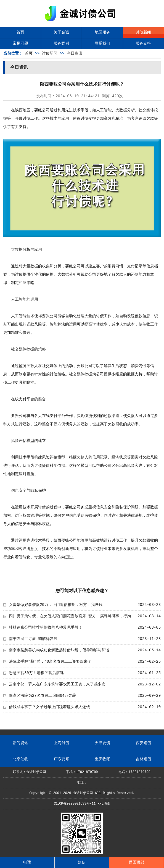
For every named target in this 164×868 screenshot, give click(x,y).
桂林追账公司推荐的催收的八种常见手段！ (46, 628)
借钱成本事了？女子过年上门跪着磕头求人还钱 (49, 707)
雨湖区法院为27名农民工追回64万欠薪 (43, 696)
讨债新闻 (143, 32)
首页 (20, 32)
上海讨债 (62, 743)
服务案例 (61, 43)
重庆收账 (102, 759)
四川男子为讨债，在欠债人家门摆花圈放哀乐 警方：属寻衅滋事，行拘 (70, 616)
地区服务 (102, 32)
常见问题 (20, 43)
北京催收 (20, 759)
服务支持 (143, 43)
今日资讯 (75, 53)
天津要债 (102, 743)
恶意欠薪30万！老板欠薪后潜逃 (36, 673)
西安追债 (144, 743)
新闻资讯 (20, 743)
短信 (82, 862)
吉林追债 (144, 759)
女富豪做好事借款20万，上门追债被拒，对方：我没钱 (56, 605)
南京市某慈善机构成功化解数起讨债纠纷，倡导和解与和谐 (59, 650)
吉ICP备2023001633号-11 (75, 804)
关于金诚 (61, 32)
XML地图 (104, 804)
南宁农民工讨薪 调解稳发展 (33, 639)
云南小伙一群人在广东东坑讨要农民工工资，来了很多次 (57, 684)
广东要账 (62, 759)
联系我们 (102, 43)
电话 (27, 862)
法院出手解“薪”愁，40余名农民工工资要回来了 (50, 662)
